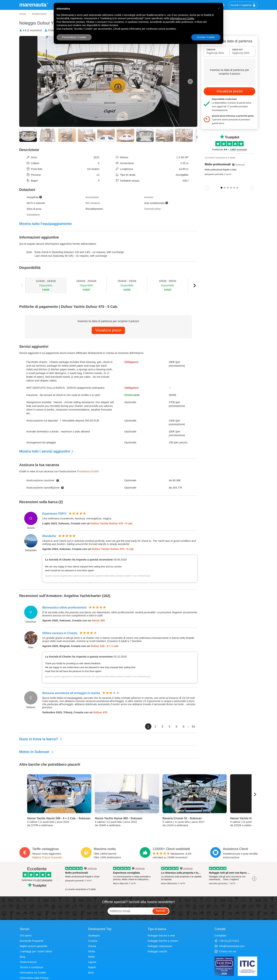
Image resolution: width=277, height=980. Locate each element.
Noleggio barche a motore (163, 941)
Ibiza (91, 973)
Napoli (92, 967)
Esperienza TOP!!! (54, 514)
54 (193, 727)
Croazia (93, 941)
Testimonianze (28, 962)
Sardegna (94, 935)
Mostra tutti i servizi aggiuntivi (46, 451)
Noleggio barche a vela (161, 935)
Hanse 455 (98, 620)
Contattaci (220, 935)
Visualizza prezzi (108, 330)
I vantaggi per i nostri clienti (36, 951)
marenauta (33, 5)
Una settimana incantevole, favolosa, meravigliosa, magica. (77, 518)
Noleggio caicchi (157, 951)
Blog (22, 957)
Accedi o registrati (243, 5)
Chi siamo (26, 935)
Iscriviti (161, 911)
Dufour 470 (100, 712)
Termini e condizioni (31, 967)
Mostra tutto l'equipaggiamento (45, 224)
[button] (219, 8)
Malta (91, 957)
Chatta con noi (225, 951)
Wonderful (49, 536)
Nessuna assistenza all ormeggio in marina (71, 693)
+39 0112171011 (227, 941)
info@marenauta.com (229, 946)
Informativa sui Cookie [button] (182, 18)
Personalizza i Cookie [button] (74, 37)
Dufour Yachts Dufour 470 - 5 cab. (112, 523)
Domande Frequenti (32, 941)
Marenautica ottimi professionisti (64, 607)
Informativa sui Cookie (33, 973)
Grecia (92, 946)
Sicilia (92, 951)
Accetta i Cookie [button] (206, 37)
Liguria (92, 962)
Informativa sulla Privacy (34, 978)
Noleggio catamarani (160, 946)
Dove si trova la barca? (41, 739)
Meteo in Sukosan (37, 752)
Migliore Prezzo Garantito (47, 857)
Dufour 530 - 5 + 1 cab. (105, 646)
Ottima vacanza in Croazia (60, 633)
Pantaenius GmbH (88, 471)
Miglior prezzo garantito (34, 946)
